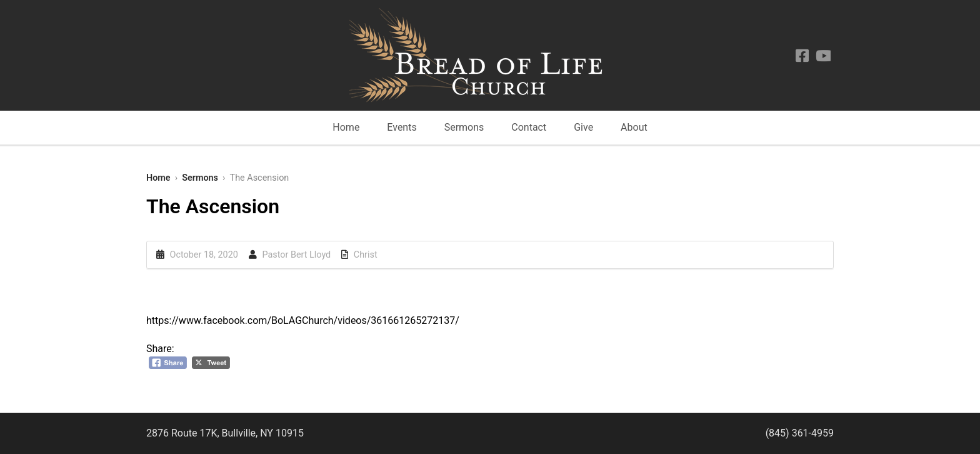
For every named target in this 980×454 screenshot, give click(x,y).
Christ (366, 255)
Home (346, 127)
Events (402, 127)
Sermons (464, 127)
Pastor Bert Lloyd (296, 255)
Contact (529, 127)
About (634, 127)
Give (583, 127)
